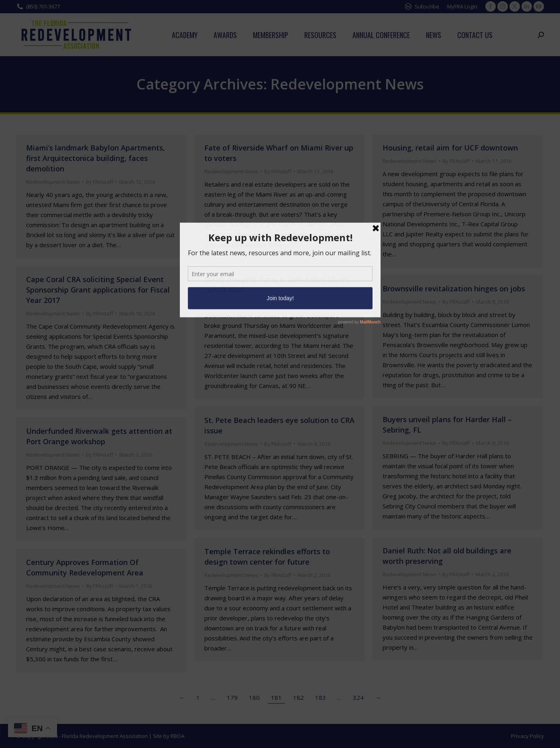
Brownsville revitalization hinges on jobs (454, 289)
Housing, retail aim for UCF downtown (450, 148)
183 (321, 697)
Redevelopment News (53, 182)
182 (298, 697)
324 (358, 697)
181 (276, 697)
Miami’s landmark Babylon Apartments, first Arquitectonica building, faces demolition (96, 158)
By (100, 182)
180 (254, 697)
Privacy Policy (527, 736)
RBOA (177, 736)
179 (232, 697)
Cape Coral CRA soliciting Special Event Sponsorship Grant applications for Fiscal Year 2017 (98, 290)
